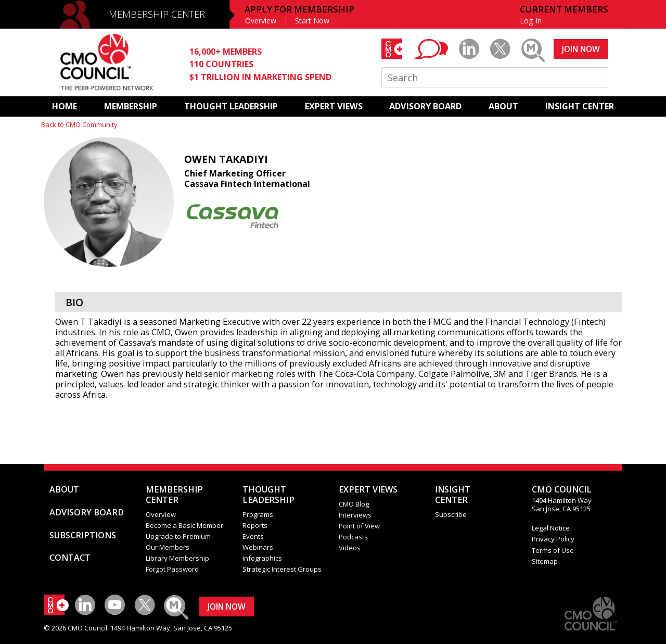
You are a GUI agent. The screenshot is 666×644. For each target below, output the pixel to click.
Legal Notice (551, 528)
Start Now (312, 21)
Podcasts (353, 537)
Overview (261, 21)
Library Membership (177, 558)
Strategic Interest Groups (282, 569)
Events (253, 536)
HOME (65, 106)
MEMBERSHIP (131, 106)
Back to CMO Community (79, 124)
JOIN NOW (581, 49)
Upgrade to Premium (178, 536)
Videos (350, 548)
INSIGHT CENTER (580, 106)
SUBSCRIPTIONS (83, 535)
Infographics (262, 558)
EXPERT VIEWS (334, 106)
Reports (255, 525)
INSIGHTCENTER (453, 495)
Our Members (168, 547)
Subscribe (451, 514)
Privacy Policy (553, 539)
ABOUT (503, 106)
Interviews (355, 515)
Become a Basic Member (184, 525)
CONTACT (70, 558)
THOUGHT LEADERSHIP (231, 106)
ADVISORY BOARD (425, 106)
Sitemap (545, 561)
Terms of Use (553, 550)
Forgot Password (172, 569)
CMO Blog (354, 504)
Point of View (359, 526)
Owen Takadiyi (226, 159)
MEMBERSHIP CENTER (157, 14)
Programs (258, 514)
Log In (531, 21)
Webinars (258, 547)
